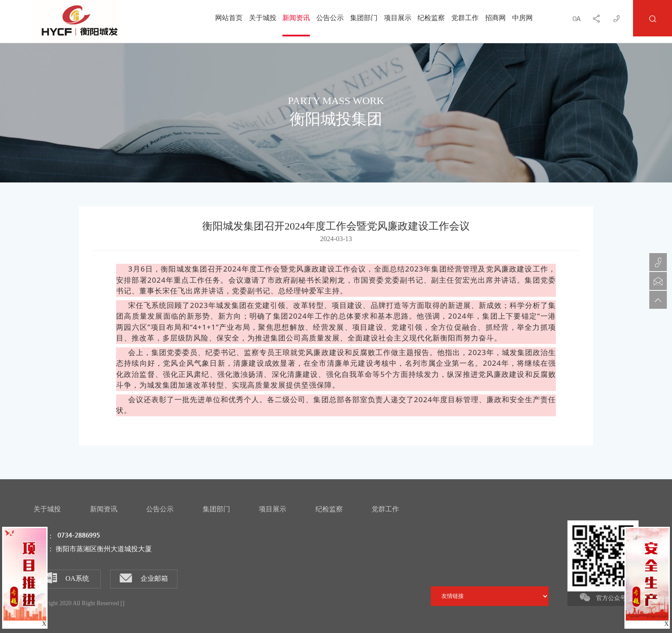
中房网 (522, 18)
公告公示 (330, 18)
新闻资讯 (296, 18)
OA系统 (67, 578)
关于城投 (263, 18)
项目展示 (398, 18)
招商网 (495, 18)
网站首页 (229, 18)
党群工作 (465, 18)
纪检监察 (431, 18)
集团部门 (364, 18)
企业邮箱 (144, 578)
